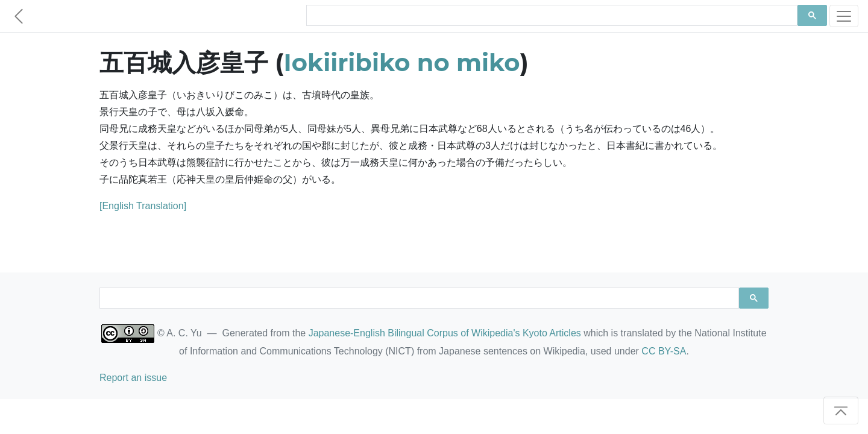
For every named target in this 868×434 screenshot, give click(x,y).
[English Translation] (143, 206)
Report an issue (133, 378)
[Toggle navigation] (844, 16)
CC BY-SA (664, 351)
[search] (551, 16)
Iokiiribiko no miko (402, 62)
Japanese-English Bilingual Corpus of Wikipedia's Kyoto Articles (445, 333)
